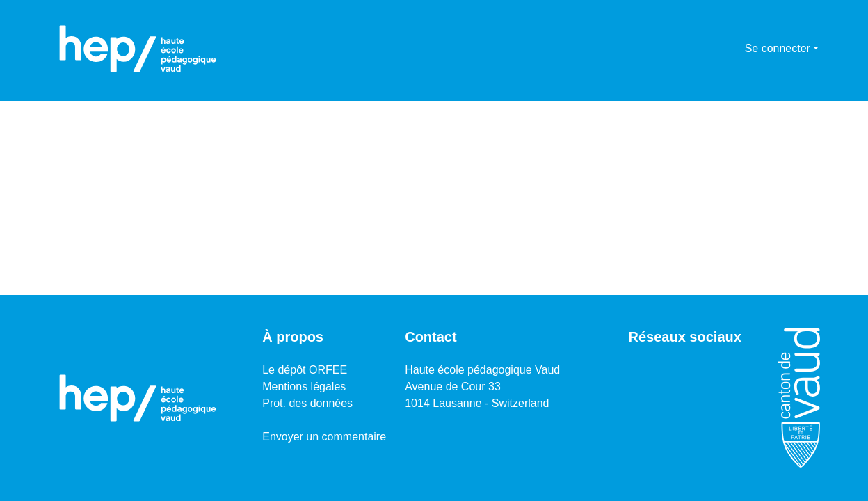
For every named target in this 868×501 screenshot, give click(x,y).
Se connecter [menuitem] (778, 48)
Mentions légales (304, 387)
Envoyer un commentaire (324, 437)
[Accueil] (138, 49)
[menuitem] (732, 49)
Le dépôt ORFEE (305, 370)
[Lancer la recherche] (712, 49)
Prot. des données (307, 403)
